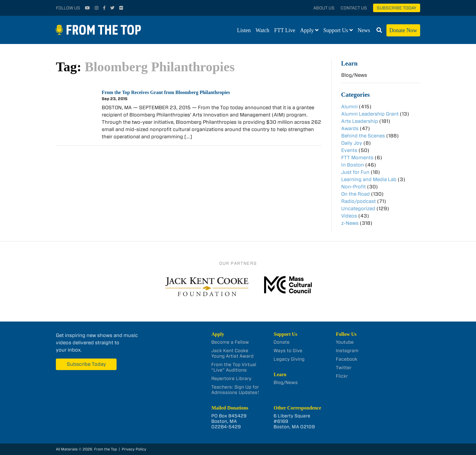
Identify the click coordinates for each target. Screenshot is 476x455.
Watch (263, 30)
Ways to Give (288, 351)
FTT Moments (357, 158)
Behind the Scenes (363, 136)
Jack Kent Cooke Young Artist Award (232, 353)
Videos (349, 216)
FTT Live (285, 30)
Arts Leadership (360, 121)
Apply (307, 30)
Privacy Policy (134, 449)
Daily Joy (352, 143)
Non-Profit (354, 187)
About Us (324, 8)
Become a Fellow (230, 342)
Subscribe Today (397, 8)
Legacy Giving (289, 359)
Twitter (344, 368)
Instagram (347, 351)
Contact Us (354, 8)
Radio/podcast (359, 201)
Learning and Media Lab (369, 179)
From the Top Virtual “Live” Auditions (234, 367)
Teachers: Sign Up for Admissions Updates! (235, 390)
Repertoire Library (231, 379)
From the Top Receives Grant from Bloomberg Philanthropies (166, 92)
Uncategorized (358, 209)
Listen (244, 30)
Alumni (349, 107)
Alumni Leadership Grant (370, 114)
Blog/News (354, 75)
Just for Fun (355, 172)
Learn (349, 63)
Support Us (336, 30)
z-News (350, 223)
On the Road (355, 194)
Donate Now (403, 30)
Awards (350, 128)
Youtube (345, 342)
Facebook (347, 359)
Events (349, 150)
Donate (282, 342)
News (364, 30)
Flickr (342, 376)
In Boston (353, 165)
